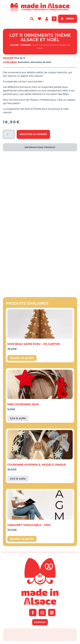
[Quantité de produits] (9, 134)
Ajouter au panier (33, 134)
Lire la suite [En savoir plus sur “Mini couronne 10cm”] (18, 418)
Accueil (14, 45)
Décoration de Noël (41, 62)
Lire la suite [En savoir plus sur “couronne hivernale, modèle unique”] (18, 479)
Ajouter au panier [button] (22, 358)
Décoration (23, 62)
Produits (26, 45)
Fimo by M (19, 58)
